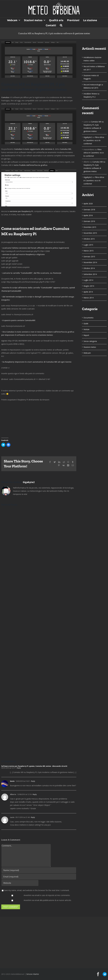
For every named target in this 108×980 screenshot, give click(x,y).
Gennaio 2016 (89, 221)
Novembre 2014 (90, 262)
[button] (61, 25)
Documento (89, 318)
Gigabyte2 (29, 482)
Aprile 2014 (88, 292)
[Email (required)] (39, 877)
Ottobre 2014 (89, 268)
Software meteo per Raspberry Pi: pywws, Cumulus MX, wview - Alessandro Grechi (34, 766)
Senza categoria (90, 341)
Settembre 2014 (90, 274)
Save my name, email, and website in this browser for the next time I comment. (37, 890)
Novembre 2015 (90, 233)
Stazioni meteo (90, 347)
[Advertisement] (54, 942)
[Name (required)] (39, 870)
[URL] (20, 883)
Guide (86, 324)
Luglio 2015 (88, 245)
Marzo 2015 (89, 251)
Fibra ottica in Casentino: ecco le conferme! (94, 140)
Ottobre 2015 (89, 239)
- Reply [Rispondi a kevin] (32, 781)
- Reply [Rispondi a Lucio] (32, 817)
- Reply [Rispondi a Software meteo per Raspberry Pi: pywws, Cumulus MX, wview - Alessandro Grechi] (18, 768)
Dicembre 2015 (90, 227)
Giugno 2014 (89, 286)
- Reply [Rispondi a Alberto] (34, 794)
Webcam (87, 353)
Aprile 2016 (88, 215)
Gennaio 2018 (89, 210)
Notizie (86, 329)
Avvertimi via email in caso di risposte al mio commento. (47, 895)
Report (86, 335)
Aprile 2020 (88, 204)
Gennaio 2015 (89, 257)
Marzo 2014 (89, 298)
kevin (12, 781)
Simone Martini (33, 974)
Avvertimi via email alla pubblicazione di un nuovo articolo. (48, 900)
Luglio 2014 (88, 280)
